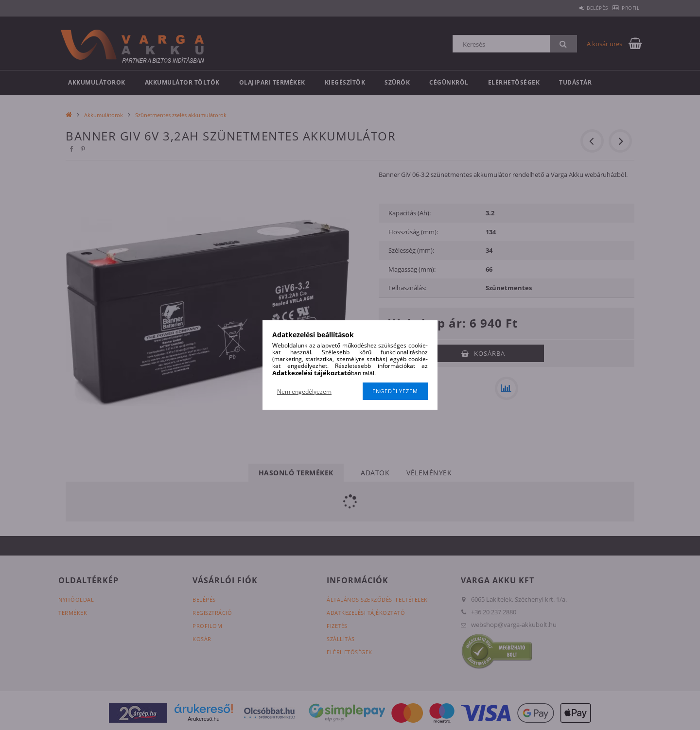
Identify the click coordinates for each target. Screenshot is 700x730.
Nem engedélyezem (304, 391)
